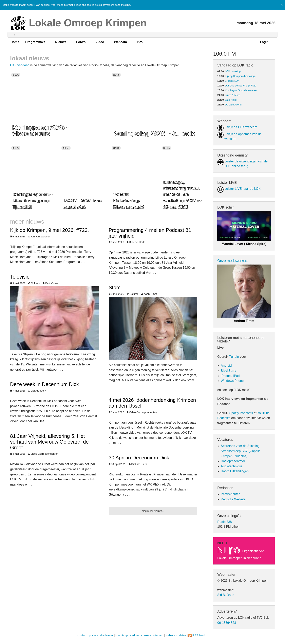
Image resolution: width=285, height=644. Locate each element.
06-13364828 (227, 623)
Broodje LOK (232, 81)
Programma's (35, 42)
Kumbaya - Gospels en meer (241, 90)
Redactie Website (233, 499)
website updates (176, 635)
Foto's (81, 42)
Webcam (121, 42)
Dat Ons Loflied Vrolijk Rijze (241, 86)
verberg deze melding (118, 5)
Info (140, 42)
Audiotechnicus (232, 466)
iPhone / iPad (230, 376)
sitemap (158, 635)
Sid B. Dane (226, 595)
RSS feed (199, 635)
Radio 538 (225, 522)
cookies (146, 635)
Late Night (231, 100)
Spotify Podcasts (241, 413)
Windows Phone (232, 381)
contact (82, 635)
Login (264, 42)
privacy (94, 635)
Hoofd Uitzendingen (235, 471)
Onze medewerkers (233, 261)
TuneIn (234, 357)
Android (226, 366)
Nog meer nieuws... (153, 511)
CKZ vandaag (20, 65)
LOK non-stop (233, 71)
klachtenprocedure (127, 635)
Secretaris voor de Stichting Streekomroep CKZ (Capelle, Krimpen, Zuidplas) (241, 451)
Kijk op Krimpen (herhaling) (240, 76)
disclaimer (107, 635)
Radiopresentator (233, 461)
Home (15, 42)
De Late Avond (233, 105)
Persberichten (231, 494)
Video (100, 42)
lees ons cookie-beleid (89, 5)
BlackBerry (228, 371)
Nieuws (61, 42)
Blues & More (233, 95)
